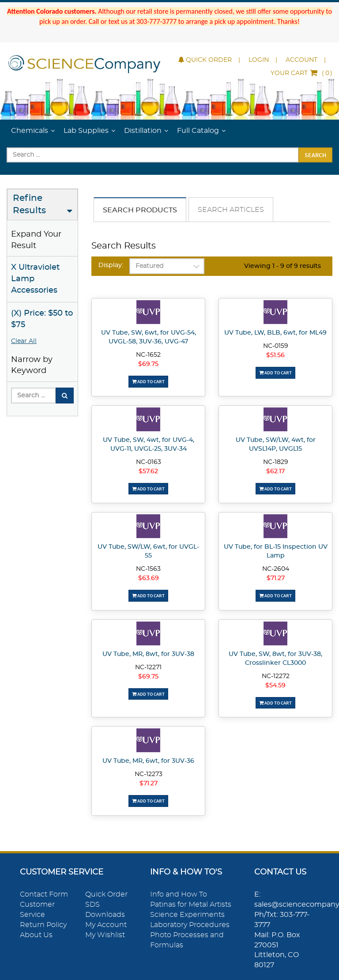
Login (259, 60)
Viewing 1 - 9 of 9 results (282, 266)
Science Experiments (187, 915)
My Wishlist (105, 935)
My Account (106, 925)
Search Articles (231, 210)
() (301, 73)
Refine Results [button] (29, 205)
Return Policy (43, 925)
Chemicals (30, 131)
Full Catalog (198, 131)
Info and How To (179, 894)
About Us (36, 935)
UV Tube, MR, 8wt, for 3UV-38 (148, 654)
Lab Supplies (86, 131)
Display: (111, 265)
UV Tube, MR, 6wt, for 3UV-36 (148, 761)
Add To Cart (148, 381)
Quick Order (205, 60)
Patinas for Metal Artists (191, 905)
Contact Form (44, 894)
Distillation (143, 131)
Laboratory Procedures (190, 925)
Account (301, 60)
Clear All (24, 341)
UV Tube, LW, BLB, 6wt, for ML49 (275, 333)
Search (315, 155)
